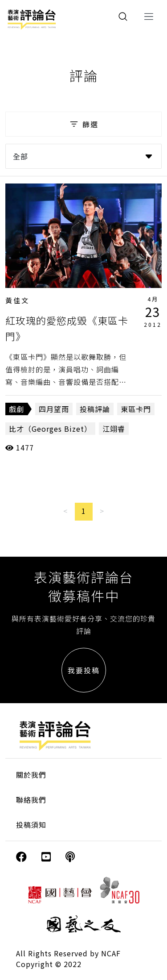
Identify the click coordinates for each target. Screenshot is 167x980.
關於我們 (31, 775)
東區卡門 (136, 409)
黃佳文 (17, 300)
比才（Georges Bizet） (50, 429)
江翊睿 (114, 429)
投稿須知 (31, 825)
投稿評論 (95, 409)
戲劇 (16, 409)
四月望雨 (54, 409)
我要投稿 (84, 670)
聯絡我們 (31, 800)
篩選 (83, 124)
